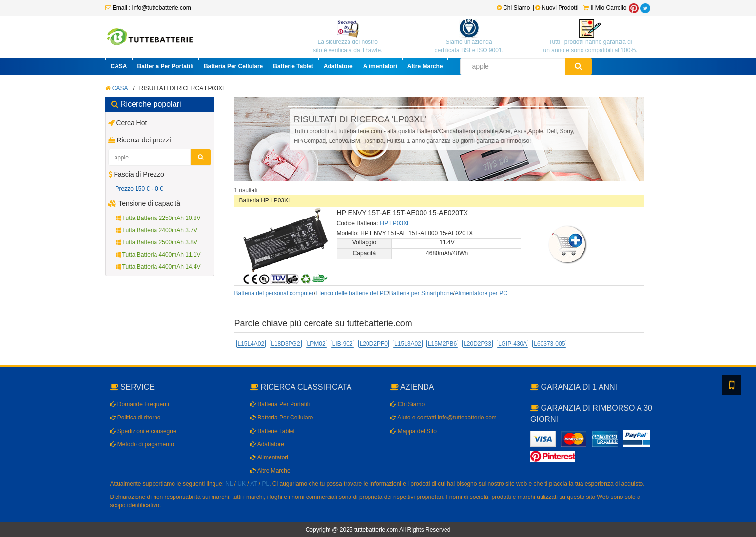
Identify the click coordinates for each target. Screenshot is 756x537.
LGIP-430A (513, 344)
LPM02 (316, 344)
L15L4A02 (251, 344)
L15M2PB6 (442, 344)
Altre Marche (425, 66)
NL (229, 484)
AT (253, 484)
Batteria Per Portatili (165, 66)
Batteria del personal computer (274, 293)
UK (242, 484)
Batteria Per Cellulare (233, 66)
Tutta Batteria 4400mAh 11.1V (158, 255)
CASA (119, 66)
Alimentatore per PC (481, 293)
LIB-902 (343, 344)
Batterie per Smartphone (421, 293)
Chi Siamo (514, 8)
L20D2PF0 (374, 344)
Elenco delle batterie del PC (351, 293)
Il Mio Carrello (605, 8)
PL (266, 484)
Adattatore (338, 66)
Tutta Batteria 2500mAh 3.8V (156, 242)
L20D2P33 (477, 344)
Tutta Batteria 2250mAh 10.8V (158, 218)
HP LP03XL (395, 223)
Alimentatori (380, 66)
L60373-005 (549, 344)
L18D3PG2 (285, 344)
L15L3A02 (408, 344)
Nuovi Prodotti (558, 8)
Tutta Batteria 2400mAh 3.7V (156, 230)
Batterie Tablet (293, 66)
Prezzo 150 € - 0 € (139, 189)
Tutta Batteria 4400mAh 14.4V (158, 267)
